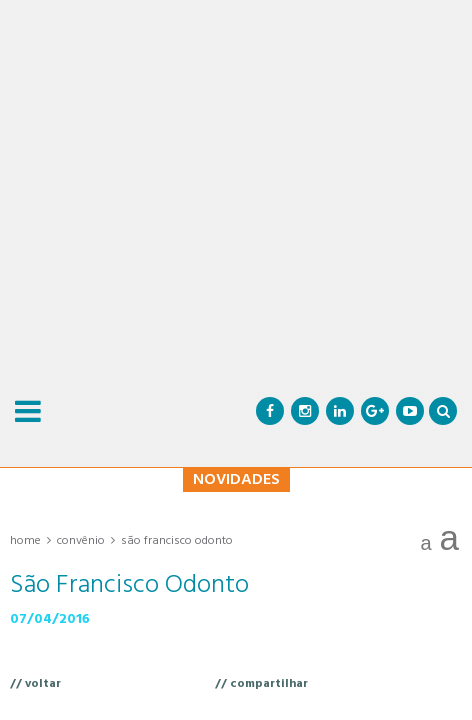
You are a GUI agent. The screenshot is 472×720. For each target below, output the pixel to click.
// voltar (35, 684)
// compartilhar (261, 684)
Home (25, 541)
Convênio (81, 541)
